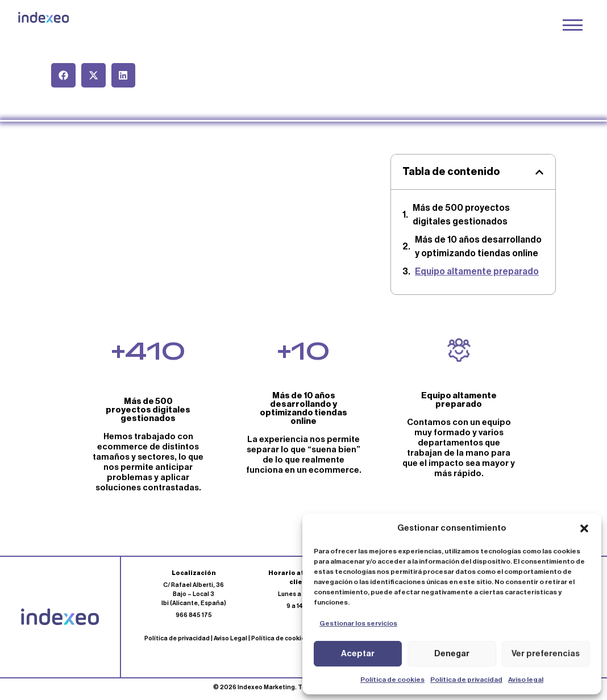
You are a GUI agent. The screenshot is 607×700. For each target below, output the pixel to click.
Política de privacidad (466, 680)
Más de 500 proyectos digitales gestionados (461, 215)
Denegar (452, 654)
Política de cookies (392, 680)
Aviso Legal (230, 638)
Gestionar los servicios (358, 623)
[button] (584, 528)
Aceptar (358, 654)
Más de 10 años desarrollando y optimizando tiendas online (478, 247)
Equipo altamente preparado (477, 272)
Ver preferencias (546, 654)
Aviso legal (526, 680)
